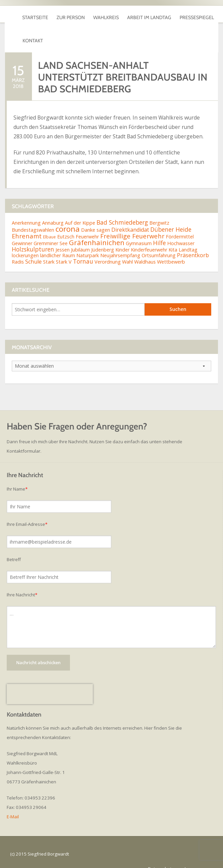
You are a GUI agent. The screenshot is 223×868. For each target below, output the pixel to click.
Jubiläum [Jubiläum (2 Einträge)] (80, 237)
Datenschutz (161, 856)
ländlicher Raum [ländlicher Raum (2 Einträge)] (58, 242)
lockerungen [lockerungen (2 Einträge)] (25, 242)
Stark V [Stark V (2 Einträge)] (64, 249)
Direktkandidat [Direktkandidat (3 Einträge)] (130, 217)
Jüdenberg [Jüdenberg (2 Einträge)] (103, 237)
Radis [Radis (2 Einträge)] (18, 249)
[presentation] (50, 681)
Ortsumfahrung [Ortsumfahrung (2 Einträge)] (159, 242)
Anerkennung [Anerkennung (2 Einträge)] (26, 210)
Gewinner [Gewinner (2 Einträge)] (22, 230)
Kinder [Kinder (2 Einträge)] (122, 237)
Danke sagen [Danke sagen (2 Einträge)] (96, 217)
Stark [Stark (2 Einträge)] (49, 249)
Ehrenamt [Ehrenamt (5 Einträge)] (27, 222)
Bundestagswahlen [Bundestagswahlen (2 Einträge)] (33, 217)
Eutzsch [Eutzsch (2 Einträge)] (66, 223)
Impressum (196, 856)
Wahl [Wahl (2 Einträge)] (127, 249)
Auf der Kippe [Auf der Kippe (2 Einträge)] (80, 210)
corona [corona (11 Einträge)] (68, 216)
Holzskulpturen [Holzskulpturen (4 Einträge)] (33, 236)
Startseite (35, 14)
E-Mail (13, 804)
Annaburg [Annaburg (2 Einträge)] (53, 210)
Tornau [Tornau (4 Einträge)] (83, 248)
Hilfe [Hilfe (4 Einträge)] (159, 230)
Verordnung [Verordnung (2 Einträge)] (108, 249)
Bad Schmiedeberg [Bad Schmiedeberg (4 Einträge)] (122, 209)
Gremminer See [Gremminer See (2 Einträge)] (51, 230)
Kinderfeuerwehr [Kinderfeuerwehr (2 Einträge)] (149, 237)
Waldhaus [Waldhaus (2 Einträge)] (145, 249)
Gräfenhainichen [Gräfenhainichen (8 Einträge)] (97, 229)
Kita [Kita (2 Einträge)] (173, 237)
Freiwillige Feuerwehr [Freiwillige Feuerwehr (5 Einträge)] (132, 222)
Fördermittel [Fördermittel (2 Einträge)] (180, 223)
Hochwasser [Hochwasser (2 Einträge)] (181, 230)
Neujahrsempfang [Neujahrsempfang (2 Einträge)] (120, 242)
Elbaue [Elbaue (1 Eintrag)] (49, 223)
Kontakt (33, 31)
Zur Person (71, 14)
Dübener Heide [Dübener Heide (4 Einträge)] (171, 216)
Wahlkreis (106, 14)
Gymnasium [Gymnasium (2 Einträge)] (139, 230)
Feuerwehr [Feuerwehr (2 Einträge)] (87, 223)
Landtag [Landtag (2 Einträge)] (188, 237)
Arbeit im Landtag (149, 14)
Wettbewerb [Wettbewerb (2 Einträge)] (171, 249)
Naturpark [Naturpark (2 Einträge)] (88, 242)
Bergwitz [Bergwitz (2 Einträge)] (159, 210)
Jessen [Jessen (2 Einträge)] (63, 237)
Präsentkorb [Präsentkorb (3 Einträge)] (193, 242)
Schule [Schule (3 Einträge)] (33, 248)
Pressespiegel (197, 14)
